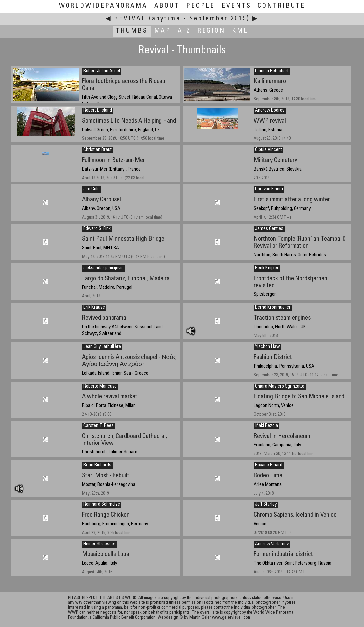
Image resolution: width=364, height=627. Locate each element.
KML (240, 31)
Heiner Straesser (99, 544)
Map (163, 31)
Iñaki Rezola (267, 426)
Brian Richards (97, 465)
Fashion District (273, 358)
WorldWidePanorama (103, 6)
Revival (130, 19)
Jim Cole (91, 189)
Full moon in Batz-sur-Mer (114, 160)
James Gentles (269, 229)
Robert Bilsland (98, 111)
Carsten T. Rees (98, 426)
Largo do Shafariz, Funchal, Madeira (126, 279)
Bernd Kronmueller (273, 308)
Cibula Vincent (269, 150)
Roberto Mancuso (100, 387)
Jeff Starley (266, 505)
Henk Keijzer (267, 268)
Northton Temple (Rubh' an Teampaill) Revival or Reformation (300, 243)
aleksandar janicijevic (104, 268)
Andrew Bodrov (270, 111)
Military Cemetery (275, 160)
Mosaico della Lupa (106, 555)
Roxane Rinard (269, 465)
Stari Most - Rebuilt (106, 476)
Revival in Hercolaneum (282, 436)
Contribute (282, 6)
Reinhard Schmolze (102, 505)
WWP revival (270, 121)
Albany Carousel (102, 200)
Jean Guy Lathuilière (102, 347)
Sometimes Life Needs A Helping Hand (129, 121)
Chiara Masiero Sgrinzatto (280, 387)
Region (211, 31)
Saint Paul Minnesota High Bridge (123, 239)
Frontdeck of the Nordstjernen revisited (291, 282)
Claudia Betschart (272, 71)
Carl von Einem (269, 189)
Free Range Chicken (106, 515)
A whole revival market (110, 397)
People (201, 6)
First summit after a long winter (292, 200)
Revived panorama (104, 318)
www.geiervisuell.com (231, 618)
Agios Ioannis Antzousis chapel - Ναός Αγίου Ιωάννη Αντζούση (129, 361)
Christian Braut (97, 150)
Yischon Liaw (267, 347)
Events (236, 6)
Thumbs (132, 31)
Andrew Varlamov (272, 544)
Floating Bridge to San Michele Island (299, 397)
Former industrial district (283, 555)
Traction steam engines (282, 318)
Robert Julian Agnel (102, 71)
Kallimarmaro (270, 82)
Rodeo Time (268, 476)
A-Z (184, 31)
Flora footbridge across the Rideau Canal (124, 85)
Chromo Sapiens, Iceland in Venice (295, 515)
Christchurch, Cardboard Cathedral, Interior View (125, 440)
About (167, 6)
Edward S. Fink (97, 229)
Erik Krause (94, 308)
